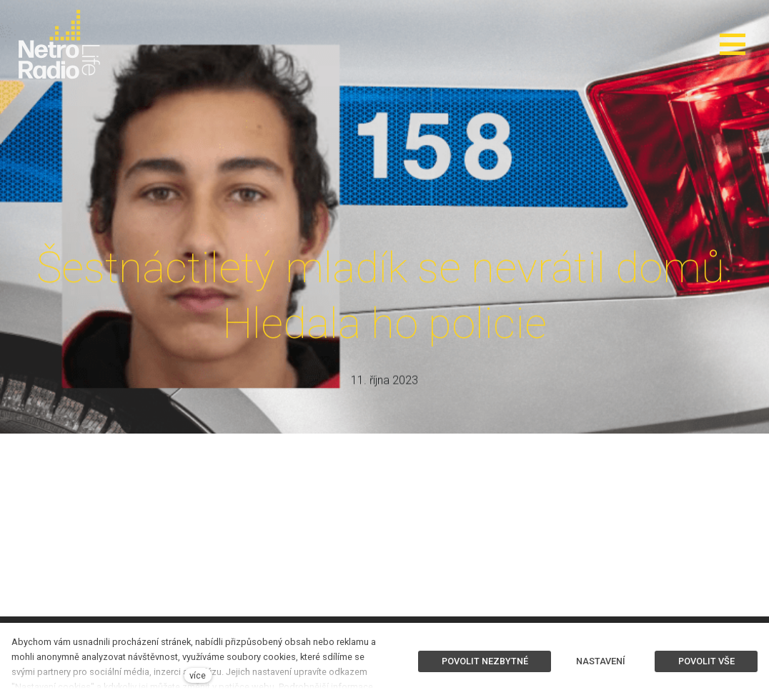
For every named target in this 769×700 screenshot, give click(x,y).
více (198, 675)
